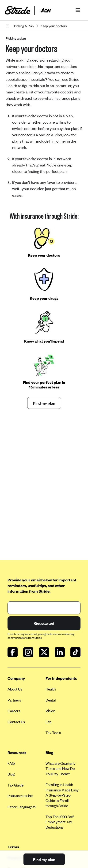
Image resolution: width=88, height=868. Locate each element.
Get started (44, 623)
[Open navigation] (8, 26)
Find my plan (44, 403)
